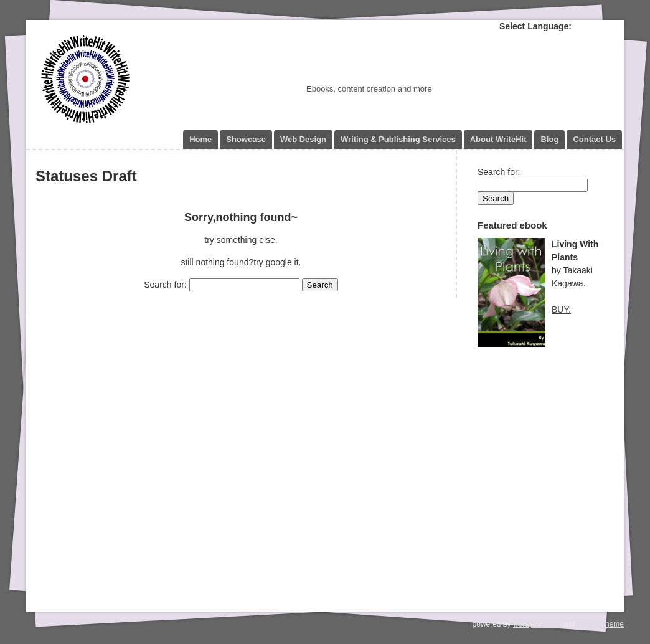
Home (200, 139)
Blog (549, 139)
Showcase (246, 139)
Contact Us (594, 139)
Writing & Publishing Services (398, 139)
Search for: (165, 285)
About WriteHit (498, 139)
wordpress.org (537, 624)
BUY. (561, 310)
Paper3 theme (601, 624)
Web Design (303, 139)
